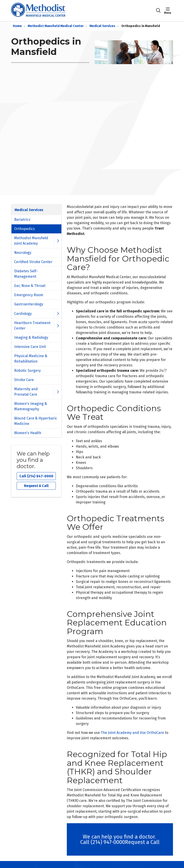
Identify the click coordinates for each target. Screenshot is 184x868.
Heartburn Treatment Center (32, 326)
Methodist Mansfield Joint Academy (31, 241)
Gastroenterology (29, 304)
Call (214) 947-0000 (36, 476)
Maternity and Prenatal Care (26, 392)
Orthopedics (25, 229)
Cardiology (23, 314)
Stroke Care (24, 380)
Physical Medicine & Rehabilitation (31, 359)
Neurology (23, 253)
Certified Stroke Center (33, 262)
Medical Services (29, 210)
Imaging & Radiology (31, 337)
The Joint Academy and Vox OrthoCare (132, 733)
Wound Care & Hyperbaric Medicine (36, 421)
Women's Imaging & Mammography (31, 406)
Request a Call (142, 842)
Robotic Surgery (27, 371)
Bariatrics (22, 220)
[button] (169, 11)
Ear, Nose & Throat (30, 286)
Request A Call (36, 486)
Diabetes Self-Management (26, 274)
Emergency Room (29, 295)
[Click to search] (158, 11)
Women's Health (28, 433)
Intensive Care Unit (30, 347)
